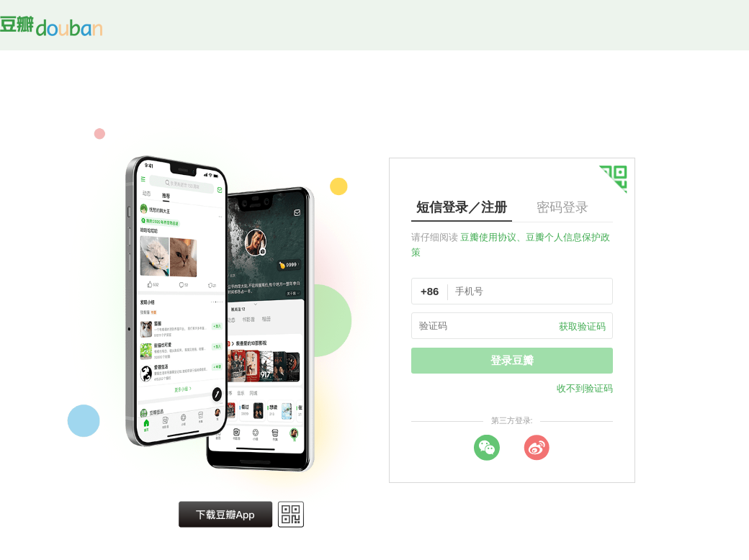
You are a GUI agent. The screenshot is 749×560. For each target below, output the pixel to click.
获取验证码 (582, 326)
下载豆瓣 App (226, 514)
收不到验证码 (585, 388)
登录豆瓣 (512, 360)
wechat (487, 448)
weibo (537, 448)
